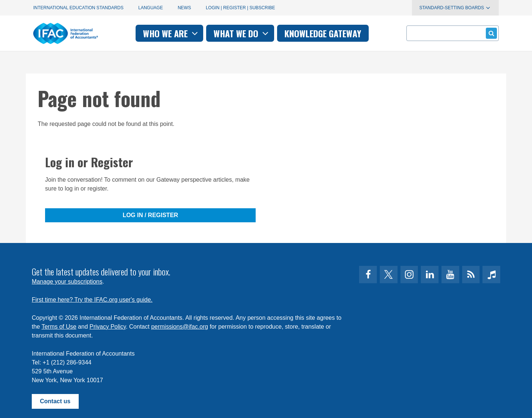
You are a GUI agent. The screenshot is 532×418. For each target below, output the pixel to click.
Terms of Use (59, 327)
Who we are (171, 33)
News (184, 8)
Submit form (490, 33)
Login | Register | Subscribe (241, 8)
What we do (242, 33)
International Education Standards (78, 8)
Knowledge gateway (323, 33)
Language (151, 8)
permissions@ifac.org (180, 327)
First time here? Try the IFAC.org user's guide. (92, 300)
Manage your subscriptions (67, 282)
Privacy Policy (108, 327)
